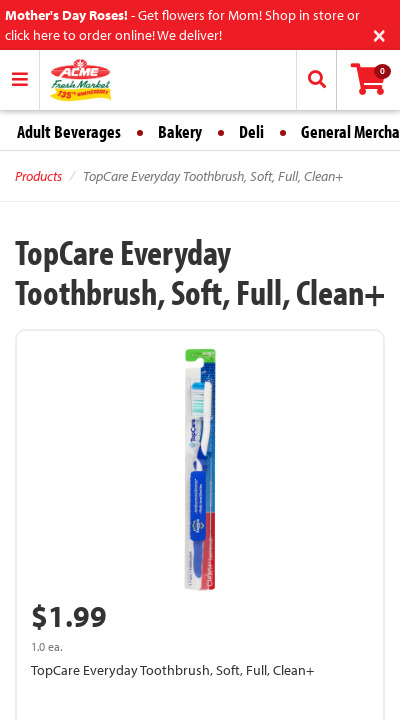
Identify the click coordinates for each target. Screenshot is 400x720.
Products (38, 176)
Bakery (180, 131)
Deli (251, 131)
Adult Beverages (69, 131)
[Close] (379, 33)
